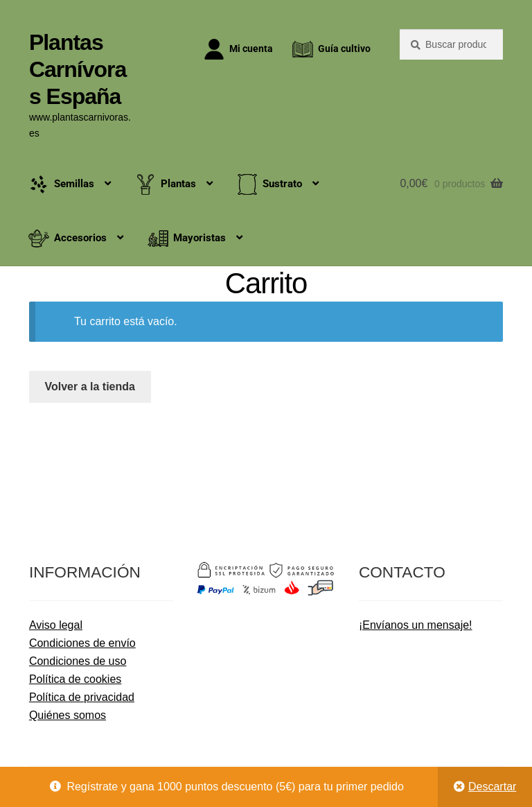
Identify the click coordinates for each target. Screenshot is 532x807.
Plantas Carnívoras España (78, 69)
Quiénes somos (68, 715)
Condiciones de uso (78, 661)
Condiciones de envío (82, 643)
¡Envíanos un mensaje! (416, 625)
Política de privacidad (82, 697)
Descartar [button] (492, 787)
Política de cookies (75, 679)
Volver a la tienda (90, 387)
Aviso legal (56, 625)
